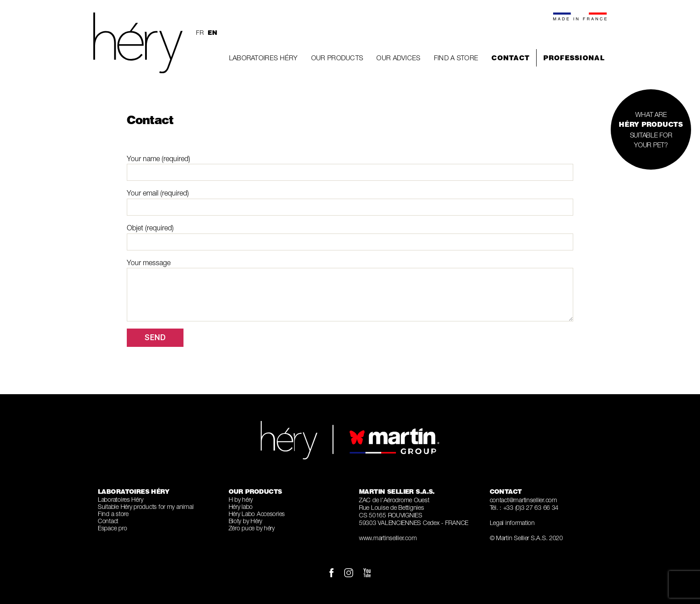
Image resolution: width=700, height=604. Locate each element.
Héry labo (241, 506)
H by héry (241, 499)
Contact (510, 58)
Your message (350, 290)
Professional (574, 58)
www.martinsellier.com (388, 538)
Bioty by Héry (246, 521)
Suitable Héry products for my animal (146, 506)
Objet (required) (350, 237)
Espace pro (112, 528)
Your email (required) (350, 202)
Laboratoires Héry (263, 58)
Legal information (512, 523)
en (212, 33)
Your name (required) (350, 168)
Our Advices (398, 58)
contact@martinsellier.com (523, 500)
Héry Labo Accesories (257, 514)
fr (200, 32)
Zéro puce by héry (252, 528)
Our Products (337, 58)
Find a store (456, 58)
